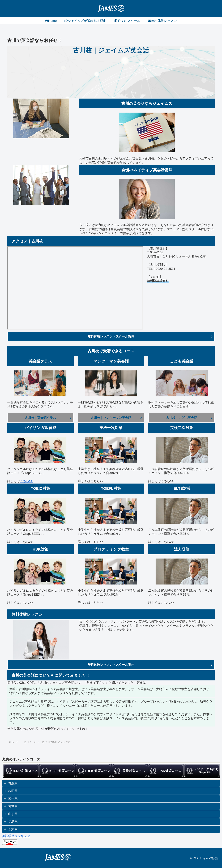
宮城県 (13, 806)
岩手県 (13, 799)
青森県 (13, 783)
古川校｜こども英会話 (182, 418)
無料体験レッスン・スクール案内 (111, 336)
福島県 (13, 822)
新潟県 (13, 829)
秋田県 (13, 791)
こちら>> (26, 481)
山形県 (13, 814)
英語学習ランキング (16, 836)
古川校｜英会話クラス (40, 418)
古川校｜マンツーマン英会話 (111, 418)
